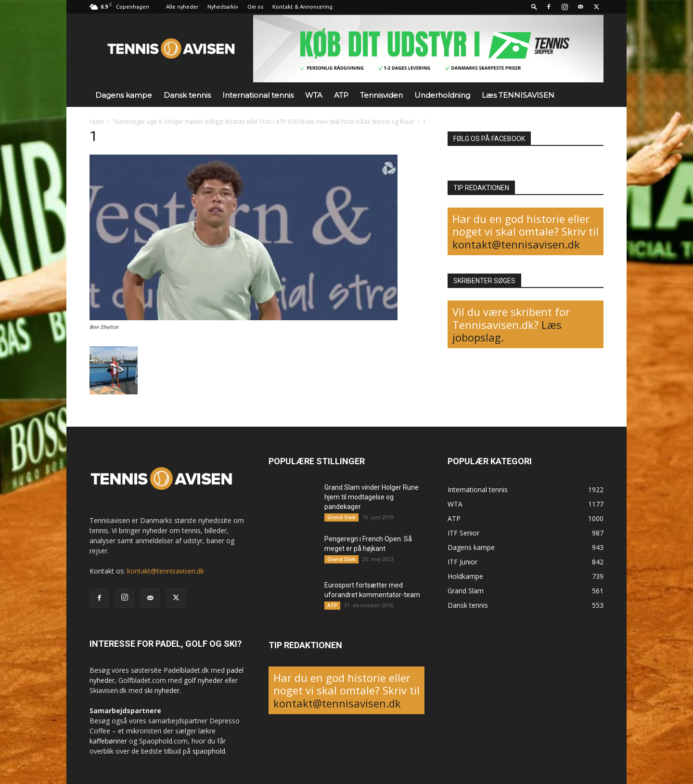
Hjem (97, 122)
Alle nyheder (182, 7)
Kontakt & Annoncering (302, 7)
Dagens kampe (124, 95)
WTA (314, 95)
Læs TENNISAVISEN (518, 95)
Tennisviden (381, 95)
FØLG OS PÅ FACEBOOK (489, 139)
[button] (534, 7)
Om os (255, 7)
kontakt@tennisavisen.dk (516, 244)
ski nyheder (162, 690)
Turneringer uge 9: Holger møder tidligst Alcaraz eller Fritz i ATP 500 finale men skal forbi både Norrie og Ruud (263, 122)
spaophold (209, 751)
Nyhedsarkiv (223, 7)
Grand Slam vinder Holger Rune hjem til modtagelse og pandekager (372, 497)
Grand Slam (341, 517)
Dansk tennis (187, 95)
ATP (341, 95)
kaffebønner (108, 741)
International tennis (258, 95)
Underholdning (442, 95)
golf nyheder (203, 680)
